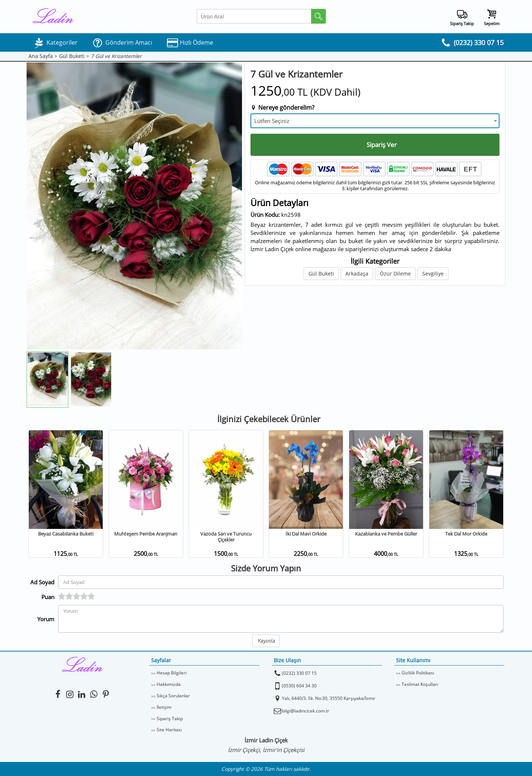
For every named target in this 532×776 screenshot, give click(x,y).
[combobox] (375, 121)
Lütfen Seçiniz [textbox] (272, 121)
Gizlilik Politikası (418, 673)
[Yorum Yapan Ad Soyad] (281, 582)
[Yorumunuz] (281, 619)
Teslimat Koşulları (420, 684)
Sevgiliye (433, 274)
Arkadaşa (357, 274)
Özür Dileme (395, 274)
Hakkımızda (169, 684)
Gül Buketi (321, 274)
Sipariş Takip (170, 719)
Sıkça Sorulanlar (173, 696)
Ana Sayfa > (43, 56)
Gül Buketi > (74, 56)
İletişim (164, 707)
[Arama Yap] (261, 16)
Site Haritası (169, 730)
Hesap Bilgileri (172, 673)
